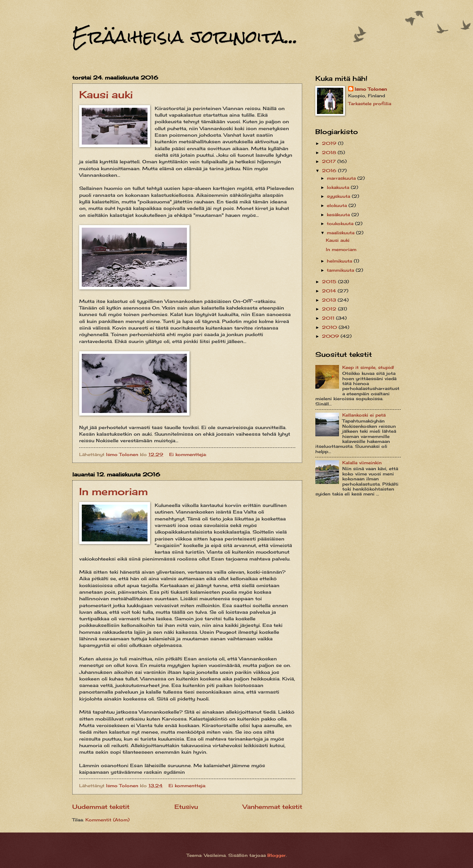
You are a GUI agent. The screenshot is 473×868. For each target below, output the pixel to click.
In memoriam (113, 491)
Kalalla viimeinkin (362, 463)
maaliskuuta (341, 233)
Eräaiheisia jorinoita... (185, 37)
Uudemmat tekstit (101, 807)
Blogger (277, 855)
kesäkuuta (339, 215)
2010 (330, 327)
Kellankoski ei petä (364, 415)
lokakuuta (339, 187)
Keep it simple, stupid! (368, 367)
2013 (330, 300)
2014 (330, 291)
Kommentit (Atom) (107, 820)
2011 (329, 318)
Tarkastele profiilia (370, 103)
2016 (330, 171)
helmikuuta (340, 261)
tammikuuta (341, 270)
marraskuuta (342, 178)
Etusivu (186, 807)
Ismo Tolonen (371, 89)
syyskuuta (339, 196)
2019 (330, 143)
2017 (330, 161)
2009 (331, 336)
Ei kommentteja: (189, 454)
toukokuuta (341, 223)
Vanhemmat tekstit (272, 807)
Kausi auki (106, 95)
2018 (330, 152)
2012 (330, 309)
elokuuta (338, 205)
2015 (330, 282)
